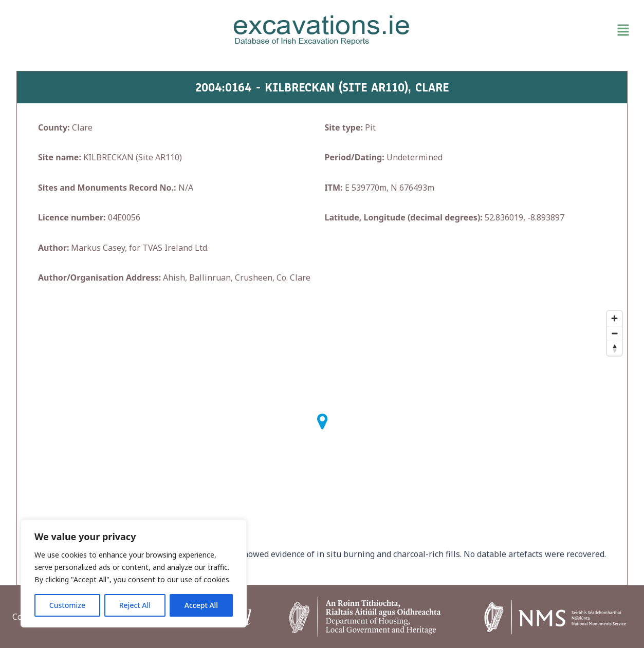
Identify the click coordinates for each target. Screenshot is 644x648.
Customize (67, 605)
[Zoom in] (614, 318)
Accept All (201, 605)
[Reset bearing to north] (614, 348)
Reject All (135, 605)
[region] (134, 573)
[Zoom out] (614, 333)
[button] (533, 30)
